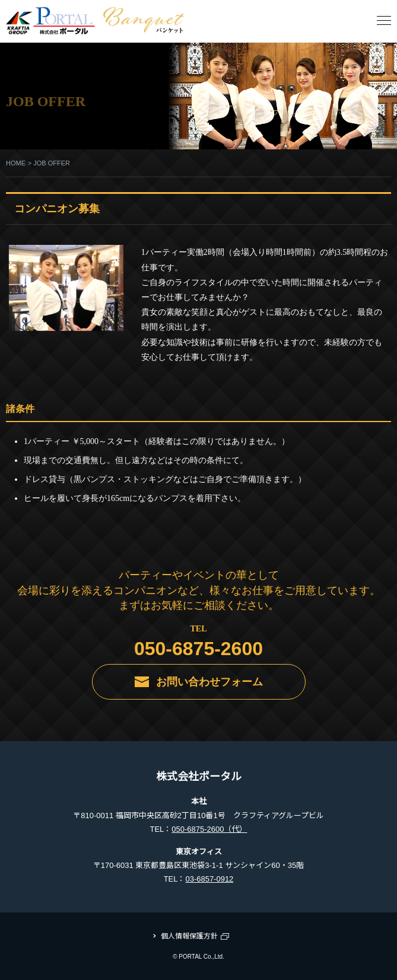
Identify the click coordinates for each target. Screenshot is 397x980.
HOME (16, 163)
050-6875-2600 (198, 649)
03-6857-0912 (209, 879)
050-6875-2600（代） (209, 829)
